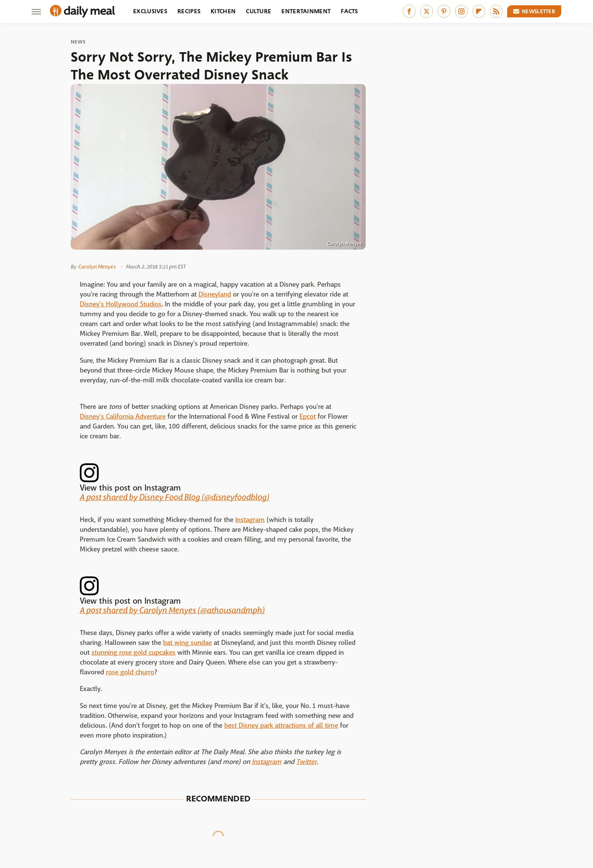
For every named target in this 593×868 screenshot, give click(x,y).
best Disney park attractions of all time (281, 726)
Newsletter (534, 11)
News (78, 42)
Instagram (250, 520)
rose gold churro (130, 672)
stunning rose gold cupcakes (134, 653)
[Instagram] (461, 11)
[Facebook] (409, 11)
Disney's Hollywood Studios (121, 304)
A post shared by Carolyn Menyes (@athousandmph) (172, 610)
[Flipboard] (479, 11)
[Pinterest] (444, 11)
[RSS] (496, 11)
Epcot (308, 417)
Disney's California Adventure (123, 417)
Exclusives (150, 11)
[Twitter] (427, 11)
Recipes (189, 11)
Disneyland (215, 294)
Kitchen (223, 11)
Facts (349, 11)
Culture (258, 11)
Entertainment (306, 11)
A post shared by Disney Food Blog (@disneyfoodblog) (175, 497)
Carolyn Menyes (97, 267)
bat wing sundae (187, 643)
